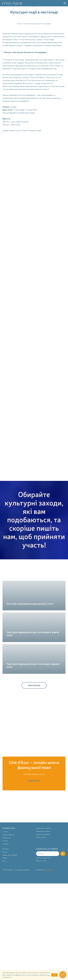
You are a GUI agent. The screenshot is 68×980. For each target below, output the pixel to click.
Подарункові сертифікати (10, 855)
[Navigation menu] (65, 3)
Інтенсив (5, 841)
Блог (4, 861)
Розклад (5, 852)
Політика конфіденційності (44, 858)
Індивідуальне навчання (43, 831)
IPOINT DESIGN (48, 870)
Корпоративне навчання (43, 834)
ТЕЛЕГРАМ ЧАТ (34, 781)
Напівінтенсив (7, 838)
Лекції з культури (41, 837)
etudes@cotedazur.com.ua (34, 774)
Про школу (6, 849)
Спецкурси (6, 844)
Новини (5, 858)
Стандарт (5, 832)
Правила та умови (41, 861)
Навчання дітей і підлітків (43, 828)
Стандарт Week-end (8, 835)
